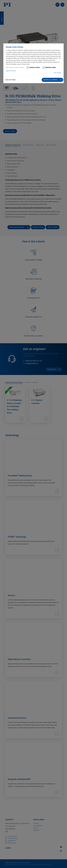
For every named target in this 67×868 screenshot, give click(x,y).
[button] (52, 80)
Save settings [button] (11, 80)
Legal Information (11, 71)
